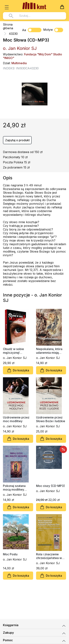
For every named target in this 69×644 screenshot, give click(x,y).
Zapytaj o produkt (17, 140)
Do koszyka (18, 370)
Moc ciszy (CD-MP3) (50, 486)
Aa (24, 30)
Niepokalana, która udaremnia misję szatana (49, 351)
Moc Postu (10, 554)
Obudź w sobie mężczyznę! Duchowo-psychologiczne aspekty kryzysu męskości (14, 351)
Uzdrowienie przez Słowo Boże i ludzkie (51, 419)
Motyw (53, 30)
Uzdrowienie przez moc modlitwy (16, 419)
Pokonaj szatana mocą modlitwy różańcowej (14, 488)
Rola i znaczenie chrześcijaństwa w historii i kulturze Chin (51, 556)
